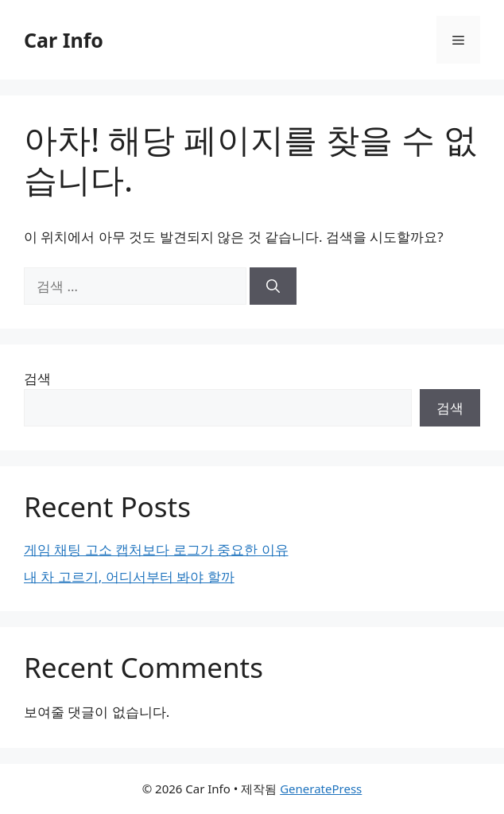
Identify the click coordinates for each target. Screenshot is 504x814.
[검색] (273, 286)
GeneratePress (321, 789)
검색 (37, 378)
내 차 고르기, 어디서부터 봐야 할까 (129, 576)
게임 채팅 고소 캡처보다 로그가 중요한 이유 (156, 549)
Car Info (64, 40)
